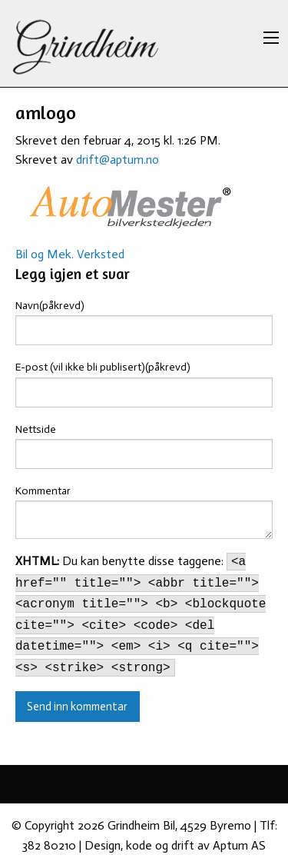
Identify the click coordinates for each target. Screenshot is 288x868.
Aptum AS (239, 845)
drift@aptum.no (118, 160)
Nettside (36, 429)
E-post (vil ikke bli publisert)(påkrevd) (103, 367)
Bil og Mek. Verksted (70, 254)
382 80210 (49, 845)
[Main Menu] (271, 38)
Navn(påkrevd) (50, 306)
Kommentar (43, 491)
